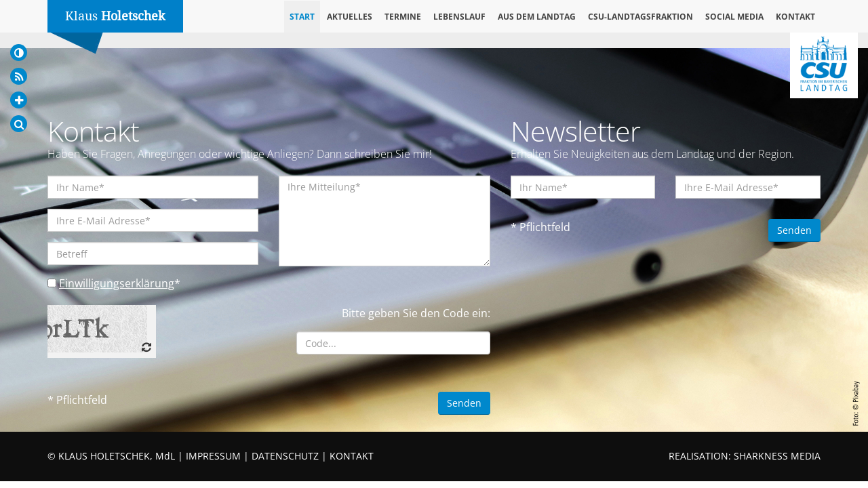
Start (302, 17)
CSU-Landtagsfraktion (640, 17)
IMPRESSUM (213, 456)
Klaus (115, 16)
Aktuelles (350, 17)
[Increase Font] (19, 100)
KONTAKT (352, 456)
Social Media (734, 17)
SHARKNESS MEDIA (777, 456)
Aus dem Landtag (537, 17)
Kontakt (795, 17)
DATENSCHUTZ (285, 456)
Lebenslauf (459, 17)
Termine (403, 17)
